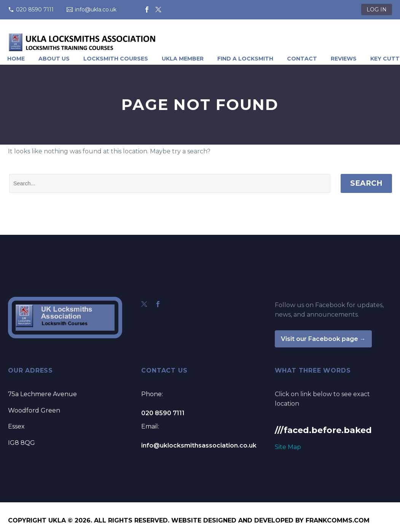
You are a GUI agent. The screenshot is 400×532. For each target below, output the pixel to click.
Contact (302, 59)
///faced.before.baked (323, 430)
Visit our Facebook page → (323, 339)
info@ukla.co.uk (96, 10)
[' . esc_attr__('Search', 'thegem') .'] (170, 183)
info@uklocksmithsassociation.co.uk (199, 445)
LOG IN (377, 10)
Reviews (344, 59)
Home (16, 59)
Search (366, 183)
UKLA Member (183, 59)
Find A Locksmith (245, 59)
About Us (54, 59)
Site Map (288, 447)
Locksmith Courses (116, 59)
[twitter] (144, 304)
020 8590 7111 (35, 10)
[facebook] (158, 304)
